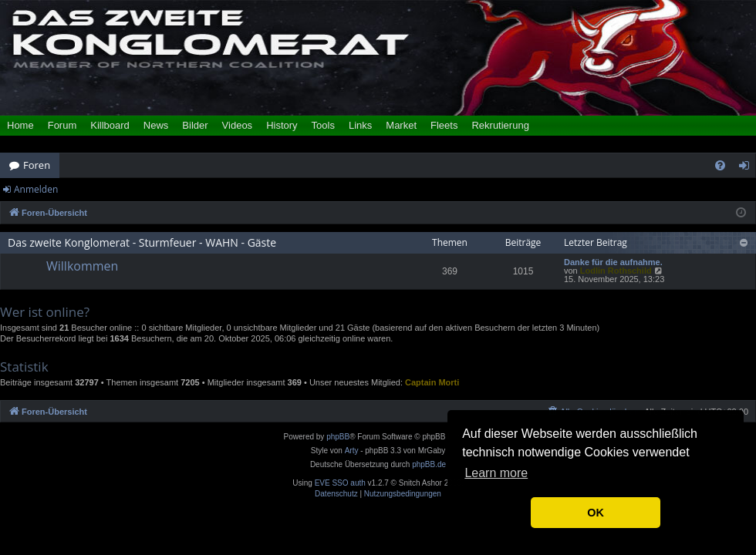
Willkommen (82, 266)
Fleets (444, 125)
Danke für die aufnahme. (613, 262)
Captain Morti (432, 382)
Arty (352, 451)
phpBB (338, 437)
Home (20, 125)
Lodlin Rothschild (616, 271)
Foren (37, 165)
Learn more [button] (496, 473)
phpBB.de (429, 464)
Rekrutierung (500, 125)
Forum (62, 125)
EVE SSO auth (340, 483)
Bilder (195, 125)
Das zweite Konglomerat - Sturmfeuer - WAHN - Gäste (142, 242)
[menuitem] (720, 165)
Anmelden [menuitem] (748, 168)
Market (401, 125)
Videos (238, 125)
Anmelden (36, 189)
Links (360, 125)
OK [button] (596, 513)
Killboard (110, 125)
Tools (323, 125)
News (156, 125)
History (282, 125)
